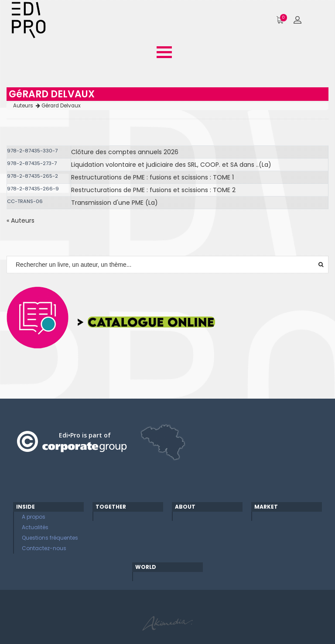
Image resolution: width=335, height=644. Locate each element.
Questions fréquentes (50, 538)
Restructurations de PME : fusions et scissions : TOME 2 (153, 190)
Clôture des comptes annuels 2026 (125, 152)
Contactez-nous (44, 548)
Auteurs (27, 106)
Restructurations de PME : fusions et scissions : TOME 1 (152, 177)
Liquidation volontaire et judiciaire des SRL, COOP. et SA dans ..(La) (171, 165)
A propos (34, 517)
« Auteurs (21, 220)
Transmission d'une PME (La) (115, 203)
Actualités (35, 527)
